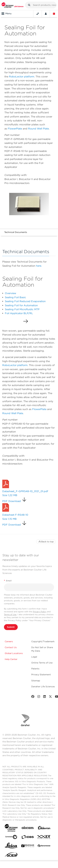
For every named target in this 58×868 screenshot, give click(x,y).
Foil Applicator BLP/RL (19, 313)
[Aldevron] (44, 828)
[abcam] (28, 828)
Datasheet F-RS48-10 (15, 515)
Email (8, 581)
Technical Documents (16, 232)
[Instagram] (39, 697)
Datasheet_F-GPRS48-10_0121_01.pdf (25, 491)
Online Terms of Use (42, 663)
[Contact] (38, 14)
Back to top (46, 542)
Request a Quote (14, 476)
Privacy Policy (40, 612)
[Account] (46, 14)
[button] (29, 5)
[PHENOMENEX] (44, 846)
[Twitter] (50, 697)
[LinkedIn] (45, 697)
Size (10, 495)
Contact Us (11, 647)
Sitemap (36, 681)
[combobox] (41, 5)
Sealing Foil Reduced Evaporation (25, 301)
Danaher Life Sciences (43, 687)
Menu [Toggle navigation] (6, 14)
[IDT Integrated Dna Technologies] (44, 838)
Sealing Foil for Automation (21, 305)
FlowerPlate (15, 129)
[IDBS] (28, 838)
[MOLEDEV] (28, 846)
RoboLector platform (22, 77)
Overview (11, 293)
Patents (35, 669)
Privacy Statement (41, 675)
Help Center (11, 659)
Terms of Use (10, 615)
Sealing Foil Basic (15, 297)
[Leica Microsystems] (11, 846)
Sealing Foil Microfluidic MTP (22, 309)
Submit (11, 627)
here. (39, 266)
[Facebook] (33, 697)
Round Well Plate (38, 129)
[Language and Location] (54, 14)
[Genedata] (11, 838)
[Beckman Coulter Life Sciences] (13, 5)
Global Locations (14, 653)
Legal (34, 657)
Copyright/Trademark (43, 641)
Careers (9, 641)
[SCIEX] (11, 855)
